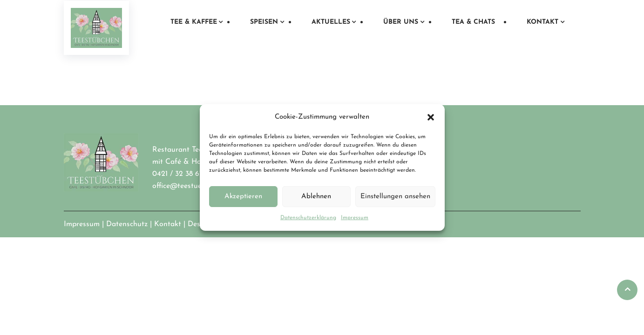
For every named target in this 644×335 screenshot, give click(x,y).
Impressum (355, 218)
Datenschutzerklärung (308, 218)
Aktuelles (331, 22)
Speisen (264, 22)
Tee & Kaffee (194, 22)
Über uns (401, 22)
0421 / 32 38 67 (178, 174)
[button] (431, 117)
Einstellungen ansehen (395, 197)
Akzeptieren (243, 197)
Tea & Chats (473, 22)
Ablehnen (316, 197)
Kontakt (542, 22)
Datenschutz (127, 224)
